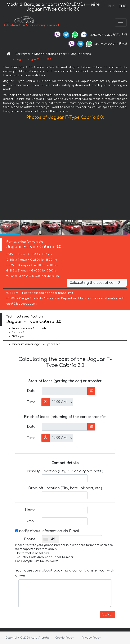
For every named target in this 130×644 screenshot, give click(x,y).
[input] (65, 391)
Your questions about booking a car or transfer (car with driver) (65, 573)
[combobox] (50, 539)
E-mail (30, 521)
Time (31, 402)
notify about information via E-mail (48, 531)
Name (30, 510)
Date (31, 391)
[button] (126, 171)
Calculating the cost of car (96, 283)
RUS (111, 6)
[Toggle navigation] (121, 23)
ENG (122, 6)
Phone (30, 539)
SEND (107, 614)
